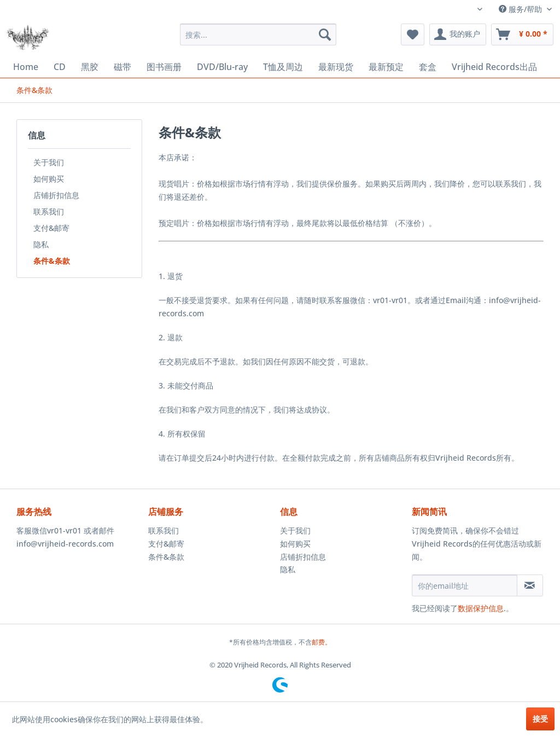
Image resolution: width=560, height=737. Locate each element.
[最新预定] (386, 67)
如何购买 (49, 179)
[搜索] (325, 34)
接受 (540, 719)
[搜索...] (258, 34)
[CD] (60, 67)
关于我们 (49, 162)
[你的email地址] (465, 585)
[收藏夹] (413, 34)
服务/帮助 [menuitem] (521, 9)
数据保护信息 (481, 608)
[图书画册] (164, 67)
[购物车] (522, 34)
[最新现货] (336, 67)
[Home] (26, 67)
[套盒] (428, 67)
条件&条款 (52, 261)
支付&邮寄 (51, 228)
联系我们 (49, 211)
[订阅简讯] (530, 585)
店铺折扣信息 (56, 195)
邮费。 (322, 642)
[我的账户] (458, 34)
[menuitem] (258, 34)
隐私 (41, 244)
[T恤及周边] (283, 67)
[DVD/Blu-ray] (222, 67)
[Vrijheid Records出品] (494, 67)
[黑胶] (90, 67)
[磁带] (122, 67)
